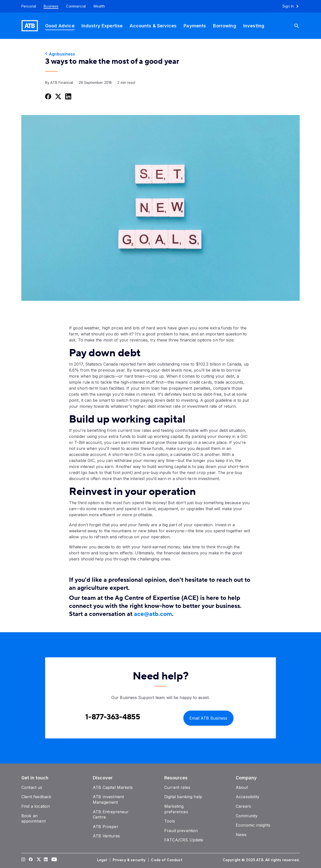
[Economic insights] (253, 825)
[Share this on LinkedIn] (68, 96)
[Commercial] (76, 6)
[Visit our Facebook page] (31, 860)
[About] (242, 787)
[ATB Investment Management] (108, 799)
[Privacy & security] (130, 860)
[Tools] (170, 821)
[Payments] (195, 26)
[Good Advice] (60, 26)
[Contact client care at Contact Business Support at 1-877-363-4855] (113, 717)
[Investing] (254, 26)
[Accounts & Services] (153, 26)
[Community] (247, 816)
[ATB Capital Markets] (113, 787)
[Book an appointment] (33, 819)
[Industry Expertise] (102, 26)
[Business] (51, 6)
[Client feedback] (36, 797)
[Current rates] (177, 787)
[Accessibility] (248, 797)
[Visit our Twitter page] (38, 860)
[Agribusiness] (160, 54)
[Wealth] (99, 6)
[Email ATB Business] (208, 718)
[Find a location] (35, 806)
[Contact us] (32, 787)
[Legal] (103, 860)
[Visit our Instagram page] (23, 860)
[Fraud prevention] (181, 831)
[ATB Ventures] (106, 836)
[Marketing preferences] (176, 809)
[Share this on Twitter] (58, 96)
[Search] (299, 26)
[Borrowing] (224, 26)
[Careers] (243, 806)
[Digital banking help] (183, 797)
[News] (241, 835)
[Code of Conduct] (167, 860)
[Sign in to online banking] (293, 6)
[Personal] (27, 6)
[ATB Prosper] (106, 827)
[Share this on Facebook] (48, 96)
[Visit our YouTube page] (53, 860)
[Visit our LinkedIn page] (46, 860)
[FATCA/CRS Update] (184, 840)
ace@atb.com (153, 614)
